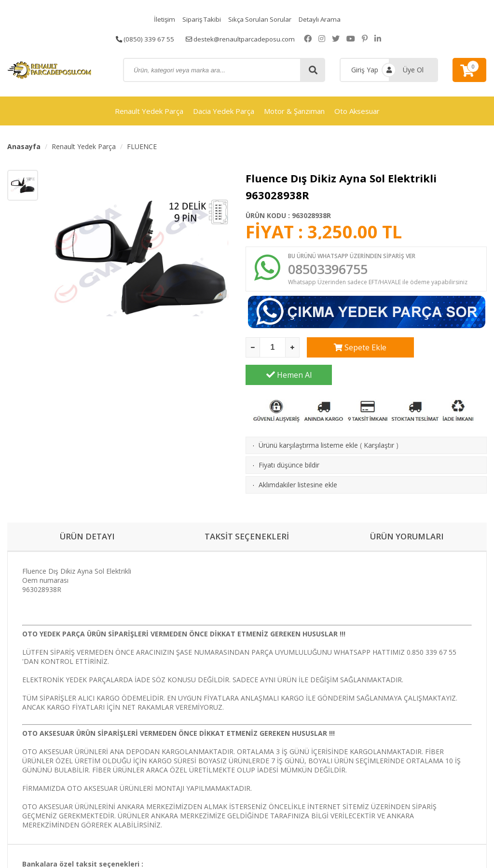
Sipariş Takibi (200, 19)
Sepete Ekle (350, 349)
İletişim (161, 19)
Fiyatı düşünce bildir (289, 439)
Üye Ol (413, 70)
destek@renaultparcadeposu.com (241, 38)
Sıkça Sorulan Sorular (260, 19)
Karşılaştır (379, 420)
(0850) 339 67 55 (143, 38)
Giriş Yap (365, 70)
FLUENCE (142, 146)
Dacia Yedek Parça (224, 111)
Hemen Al (444, 349)
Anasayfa (24, 146)
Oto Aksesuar (357, 111)
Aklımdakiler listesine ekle (298, 459)
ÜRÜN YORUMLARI (407, 511)
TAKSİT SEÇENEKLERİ (247, 511)
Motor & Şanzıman (294, 111)
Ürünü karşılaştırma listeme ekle (308, 420)
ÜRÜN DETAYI (87, 511)
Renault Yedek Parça (149, 111)
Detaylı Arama (322, 19)
